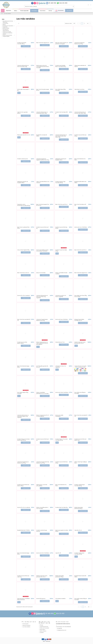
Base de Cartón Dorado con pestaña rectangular (62, 43)
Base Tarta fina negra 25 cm (43, 43)
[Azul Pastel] (79, 369)
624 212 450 (63, 3)
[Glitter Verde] (81, 370)
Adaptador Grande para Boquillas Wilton (61, 159)
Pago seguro (42, 630)
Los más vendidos (26, 627)
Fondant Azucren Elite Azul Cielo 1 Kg (23, 576)
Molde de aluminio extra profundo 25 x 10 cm (42, 576)
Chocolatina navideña (60, 599)
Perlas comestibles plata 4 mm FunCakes (42, 508)
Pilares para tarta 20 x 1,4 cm (24, 135)
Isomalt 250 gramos (41, 599)
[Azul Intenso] (78, 369)
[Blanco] (80, 369)
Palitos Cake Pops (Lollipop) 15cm (81, 462)
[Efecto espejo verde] (75, 370)
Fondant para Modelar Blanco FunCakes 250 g (61, 66)
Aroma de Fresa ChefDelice (62, 319)
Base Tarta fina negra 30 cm (81, 273)
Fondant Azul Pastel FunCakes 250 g (22, 43)
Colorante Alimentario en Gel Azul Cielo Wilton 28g (80, 113)
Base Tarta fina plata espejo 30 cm (43, 90)
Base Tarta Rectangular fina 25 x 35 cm (43, 205)
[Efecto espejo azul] (83, 369)
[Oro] (78, 371)
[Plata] (80, 371)
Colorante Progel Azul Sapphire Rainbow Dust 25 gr (43, 159)
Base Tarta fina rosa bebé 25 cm (81, 416)
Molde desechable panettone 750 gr (60, 576)
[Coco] (81, 369)
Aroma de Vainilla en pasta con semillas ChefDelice (42, 250)
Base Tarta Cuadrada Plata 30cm (23, 228)
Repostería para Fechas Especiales (8, 22)
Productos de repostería (8, 26)
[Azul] (77, 369)
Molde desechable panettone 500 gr (79, 508)
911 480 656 (53, 3)
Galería (42, 3)
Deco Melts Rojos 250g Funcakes (60, 90)
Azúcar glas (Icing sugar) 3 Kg (23, 90)
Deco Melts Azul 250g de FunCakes (80, 393)
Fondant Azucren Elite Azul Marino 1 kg (80, 440)
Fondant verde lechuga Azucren (42, 531)
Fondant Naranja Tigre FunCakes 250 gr (60, 182)
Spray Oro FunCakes (41, 273)
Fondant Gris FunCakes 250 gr (62, 113)
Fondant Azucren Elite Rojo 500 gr (61, 228)
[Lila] (82, 370)
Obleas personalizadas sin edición (80, 66)
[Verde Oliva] (86, 371)
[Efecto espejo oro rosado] (76, 370)
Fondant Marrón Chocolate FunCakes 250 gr (62, 440)
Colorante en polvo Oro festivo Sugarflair (61, 296)
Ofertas (4, 34)
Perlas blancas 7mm (60, 342)
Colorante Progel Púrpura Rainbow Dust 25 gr (23, 462)
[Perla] (79, 371)
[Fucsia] (82, 369)
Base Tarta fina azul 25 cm (80, 250)
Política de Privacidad (44, 628)
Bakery (4, 25)
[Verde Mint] (84, 371)
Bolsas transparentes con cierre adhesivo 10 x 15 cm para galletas (42, 343)
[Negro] (76, 371)
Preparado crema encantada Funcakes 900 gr (24, 205)
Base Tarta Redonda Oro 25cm (80, 159)
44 (88, 23)
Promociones (26, 624)
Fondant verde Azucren (23, 159)
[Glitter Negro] (77, 370)
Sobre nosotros (43, 631)
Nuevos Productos (27, 625)
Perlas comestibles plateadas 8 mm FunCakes (42, 393)
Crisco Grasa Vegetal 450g (23, 250)
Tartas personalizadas (8, 33)
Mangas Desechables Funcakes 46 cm (79, 320)
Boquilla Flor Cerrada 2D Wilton (42, 135)
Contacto (42, 633)
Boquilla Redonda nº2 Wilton (24, 530)
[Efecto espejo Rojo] (86, 369)
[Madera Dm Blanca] (83, 370)
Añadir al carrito (26, 46)
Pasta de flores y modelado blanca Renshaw (24, 599)
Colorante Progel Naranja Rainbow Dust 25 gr (42, 320)
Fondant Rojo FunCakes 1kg (61, 507)
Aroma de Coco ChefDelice (81, 227)
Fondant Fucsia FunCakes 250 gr (61, 250)
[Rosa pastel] (82, 371)
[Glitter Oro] (78, 370)
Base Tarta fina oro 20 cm (23, 273)
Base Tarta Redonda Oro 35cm (61, 485)
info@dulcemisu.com (62, 630)
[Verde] (85, 371)
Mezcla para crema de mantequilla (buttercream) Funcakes (43, 67)
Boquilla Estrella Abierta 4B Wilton (80, 182)
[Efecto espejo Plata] (85, 369)
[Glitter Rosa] (80, 370)
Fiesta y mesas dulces (7, 35)
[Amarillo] (75, 369)
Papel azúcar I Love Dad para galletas (42, 485)
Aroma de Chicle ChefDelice (62, 392)
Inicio (3, 19)
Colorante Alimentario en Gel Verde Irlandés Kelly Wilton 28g (61, 136)
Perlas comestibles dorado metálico (61, 273)
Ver (19, 93)
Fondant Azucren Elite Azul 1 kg (43, 228)
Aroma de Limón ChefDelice (43, 553)
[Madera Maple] (84, 370)
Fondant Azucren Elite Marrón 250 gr (22, 343)
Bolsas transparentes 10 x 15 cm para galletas (42, 416)
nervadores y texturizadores (6, 30)
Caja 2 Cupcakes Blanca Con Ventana (43, 182)
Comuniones (5, 23)
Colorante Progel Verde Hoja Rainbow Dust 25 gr (43, 462)
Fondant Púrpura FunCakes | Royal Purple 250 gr (24, 440)
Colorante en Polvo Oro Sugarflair (61, 367)
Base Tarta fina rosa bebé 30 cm (24, 320)
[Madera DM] (85, 370)
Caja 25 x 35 (58, 553)
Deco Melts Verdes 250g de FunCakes (81, 599)
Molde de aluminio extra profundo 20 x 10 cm (80, 343)
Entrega (41, 625)
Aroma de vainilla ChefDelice (59, 416)
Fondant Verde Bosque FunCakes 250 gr (80, 485)
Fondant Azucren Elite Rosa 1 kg (43, 440)
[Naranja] (75, 371)
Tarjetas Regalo (6, 36)
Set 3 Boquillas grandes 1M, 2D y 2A (42, 367)
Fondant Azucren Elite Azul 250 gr (80, 135)
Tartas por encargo (7, 32)
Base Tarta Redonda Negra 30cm (23, 554)
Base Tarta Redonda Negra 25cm (23, 367)
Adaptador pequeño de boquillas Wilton (23, 182)
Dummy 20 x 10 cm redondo (24, 507)
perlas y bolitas (6, 28)
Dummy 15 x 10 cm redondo (24, 295)
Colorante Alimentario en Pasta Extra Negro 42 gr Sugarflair (23, 416)
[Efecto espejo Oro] (84, 369)
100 (74, 23)
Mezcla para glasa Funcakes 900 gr (62, 531)
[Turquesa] (83, 371)
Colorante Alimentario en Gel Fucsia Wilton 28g (23, 66)
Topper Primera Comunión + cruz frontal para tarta (80, 367)
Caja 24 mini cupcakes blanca (22, 113)
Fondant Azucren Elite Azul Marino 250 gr (23, 485)
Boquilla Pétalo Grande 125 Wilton (80, 576)
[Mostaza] (86, 370)
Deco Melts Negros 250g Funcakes (23, 393)
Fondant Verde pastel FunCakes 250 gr (79, 554)
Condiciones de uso (44, 627)
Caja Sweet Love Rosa (79, 89)
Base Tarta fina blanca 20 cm (80, 205)
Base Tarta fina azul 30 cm (61, 204)
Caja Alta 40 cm (78, 530)
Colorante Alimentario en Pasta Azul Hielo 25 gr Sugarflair (42, 297)
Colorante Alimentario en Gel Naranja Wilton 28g (42, 113)
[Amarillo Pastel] (76, 369)
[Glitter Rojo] (79, 370)
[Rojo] (81, 371)
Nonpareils (5, 27)
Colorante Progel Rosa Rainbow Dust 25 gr (79, 43)
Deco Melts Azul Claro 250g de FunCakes (81, 296)
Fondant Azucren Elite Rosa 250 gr (61, 462)
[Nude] (77, 371)
